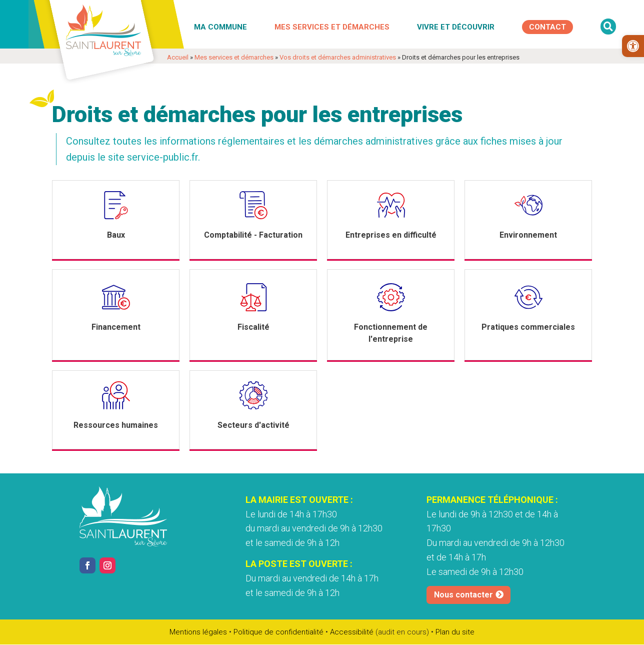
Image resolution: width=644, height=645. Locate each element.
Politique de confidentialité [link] (278, 632)
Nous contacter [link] (463, 595)
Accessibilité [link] (352, 632)
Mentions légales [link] (198, 632)
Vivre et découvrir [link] (456, 27)
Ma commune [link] (220, 27)
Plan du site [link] (455, 632)
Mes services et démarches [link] (332, 27)
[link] (633, 46)
